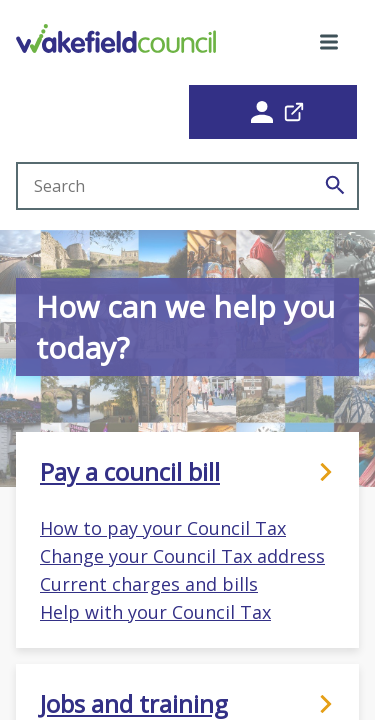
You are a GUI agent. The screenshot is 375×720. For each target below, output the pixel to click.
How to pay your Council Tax (163, 528)
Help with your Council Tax (155, 612)
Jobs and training (187, 704)
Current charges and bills (149, 584)
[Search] (335, 186)
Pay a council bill (187, 472)
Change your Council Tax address (182, 556)
